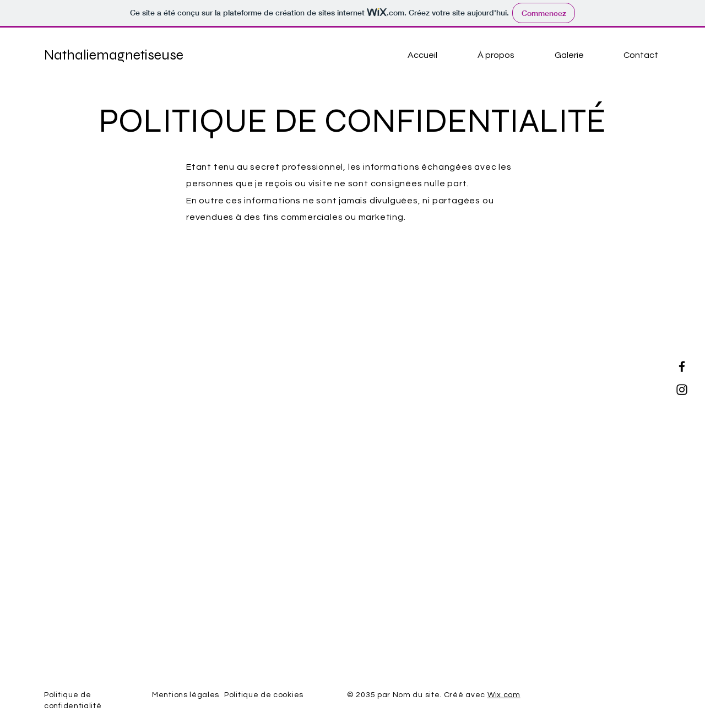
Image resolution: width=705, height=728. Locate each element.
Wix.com (504, 695)
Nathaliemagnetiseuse (114, 55)
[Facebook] (682, 366)
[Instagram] (682, 390)
